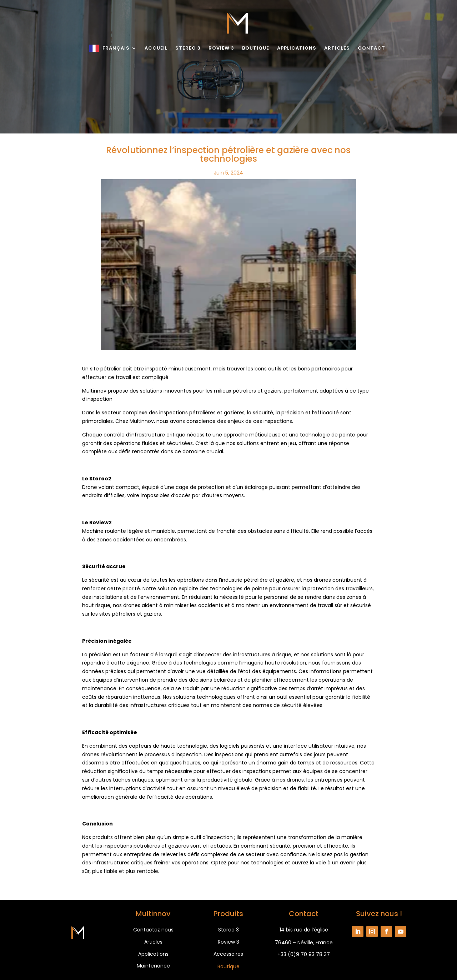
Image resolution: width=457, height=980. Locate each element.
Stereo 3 (188, 48)
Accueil (156, 48)
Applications (297, 48)
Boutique (256, 48)
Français (116, 48)
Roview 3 (221, 48)
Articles (337, 48)
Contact (371, 48)
